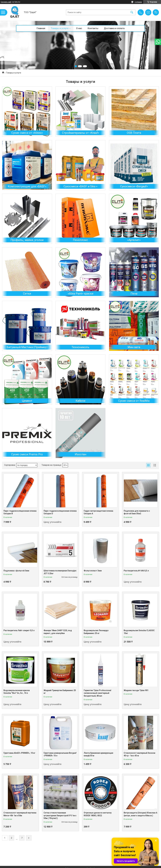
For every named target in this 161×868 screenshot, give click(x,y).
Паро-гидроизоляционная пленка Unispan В (20, 512)
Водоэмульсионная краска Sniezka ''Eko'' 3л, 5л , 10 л (17, 692)
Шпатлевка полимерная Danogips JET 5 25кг (60, 572)
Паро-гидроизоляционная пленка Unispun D (60, 512)
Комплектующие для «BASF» (27, 186)
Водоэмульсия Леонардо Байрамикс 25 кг (96, 632)
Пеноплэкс (80, 240)
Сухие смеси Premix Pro (27, 454)
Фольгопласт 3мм (93, 571)
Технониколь (80, 347)
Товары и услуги (60, 28)
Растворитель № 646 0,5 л (136, 571)
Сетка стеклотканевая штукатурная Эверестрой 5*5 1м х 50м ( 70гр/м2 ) (60, 815)
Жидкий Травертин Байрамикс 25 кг (60, 692)
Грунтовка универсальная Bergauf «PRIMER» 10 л (60, 754)
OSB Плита (134, 133)
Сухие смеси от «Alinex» (27, 133)
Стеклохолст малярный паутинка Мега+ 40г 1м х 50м (20, 814)
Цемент (27, 401)
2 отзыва (138, 2)
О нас (79, 28)
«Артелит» (134, 240)
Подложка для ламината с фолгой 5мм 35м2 (137, 512)
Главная (41, 28)
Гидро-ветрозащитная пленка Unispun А (98, 512)
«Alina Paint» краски (81, 294)
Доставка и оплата (114, 28)
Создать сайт (6, 2)
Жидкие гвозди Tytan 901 (136, 690)
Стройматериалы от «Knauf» (81, 133)
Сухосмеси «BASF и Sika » (80, 186)
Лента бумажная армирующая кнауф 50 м (98, 754)
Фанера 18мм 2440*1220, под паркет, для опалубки (58, 632)
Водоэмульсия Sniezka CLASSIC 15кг (139, 632)
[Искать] (132, 12)
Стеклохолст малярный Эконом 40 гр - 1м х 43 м (139, 754)
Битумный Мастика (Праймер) (27, 347)
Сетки (27, 294)
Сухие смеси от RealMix (134, 401)
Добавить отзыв (156, 12)
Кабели (80, 401)
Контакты (93, 28)
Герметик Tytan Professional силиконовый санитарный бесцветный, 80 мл (97, 693)
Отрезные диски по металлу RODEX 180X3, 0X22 (98, 814)
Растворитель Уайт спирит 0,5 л (19, 630)
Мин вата (134, 347)
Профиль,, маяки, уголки (27, 240)
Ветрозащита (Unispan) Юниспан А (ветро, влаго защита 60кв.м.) (140, 814)
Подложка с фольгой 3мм (16, 571)
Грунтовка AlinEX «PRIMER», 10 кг (19, 753)
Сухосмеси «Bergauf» (134, 186)
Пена (134, 294)
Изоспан (81, 454)
